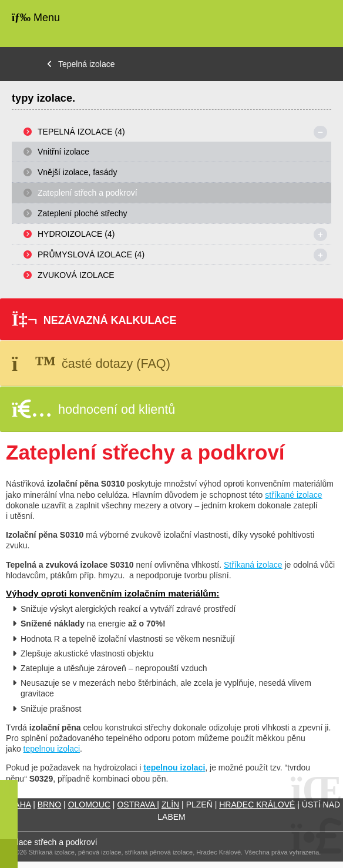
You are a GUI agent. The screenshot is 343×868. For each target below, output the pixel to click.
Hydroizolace (76, 234)
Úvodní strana (298, 24)
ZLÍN (170, 805)
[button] (171, 319)
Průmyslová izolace (91, 254)
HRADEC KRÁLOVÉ (257, 805)
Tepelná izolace (87, 64)
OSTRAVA (137, 805)
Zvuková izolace (76, 275)
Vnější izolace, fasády (77, 172)
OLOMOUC (89, 805)
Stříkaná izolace (253, 565)
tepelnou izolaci (52, 749)
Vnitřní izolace (63, 152)
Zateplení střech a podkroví (88, 193)
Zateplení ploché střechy (83, 213)
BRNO (49, 805)
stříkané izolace (293, 495)
